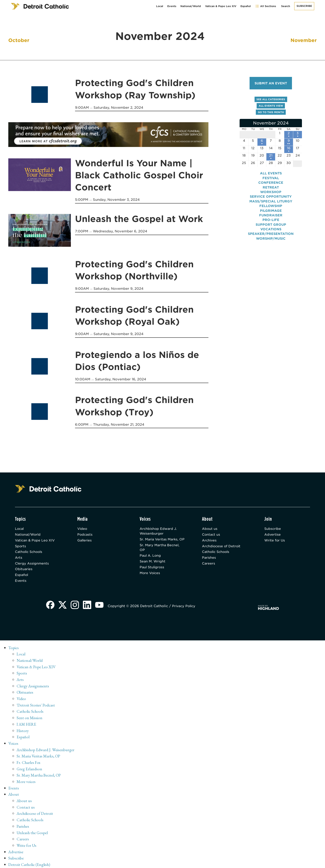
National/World (191, 6)
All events (271, 176)
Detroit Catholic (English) (30, 862)
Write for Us (275, 540)
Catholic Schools (30, 552)
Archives (210, 540)
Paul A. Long (151, 561)
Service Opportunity (271, 199)
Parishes (209, 558)
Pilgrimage (271, 213)
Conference (271, 185)
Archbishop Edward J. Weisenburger (159, 531)
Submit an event (271, 83)
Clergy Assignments (32, 564)
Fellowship (271, 209)
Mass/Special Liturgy (271, 204)
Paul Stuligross (153, 573)
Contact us (211, 534)
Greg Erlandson (30, 768)
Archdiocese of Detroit (222, 546)
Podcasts (85, 534)
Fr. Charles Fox (29, 762)
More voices (26, 780)
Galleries (85, 540)
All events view (271, 107)
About (14, 793)
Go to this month (271, 113)
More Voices (150, 579)
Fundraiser (271, 218)
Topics (14, 650)
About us (210, 528)
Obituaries (24, 570)
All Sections (265, 6)
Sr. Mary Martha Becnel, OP (160, 553)
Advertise (273, 534)
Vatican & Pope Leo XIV (221, 6)
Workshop (271, 195)
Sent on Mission (30, 718)
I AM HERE (27, 724)
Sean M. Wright (153, 567)
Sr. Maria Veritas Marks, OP (160, 542)
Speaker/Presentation (271, 236)
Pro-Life (271, 223)
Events (172, 6)
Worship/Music (271, 241)
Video (82, 528)
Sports (21, 546)
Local (160, 6)
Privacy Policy (185, 608)
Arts (19, 558)
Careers (209, 564)
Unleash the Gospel (33, 830)
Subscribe (304, 6)
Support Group (271, 227)
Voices (13, 743)
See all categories (271, 100)
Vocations (271, 232)
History (23, 731)
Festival (271, 181)
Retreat (271, 190)
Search (286, 6)
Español (246, 6)
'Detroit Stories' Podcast (36, 706)
